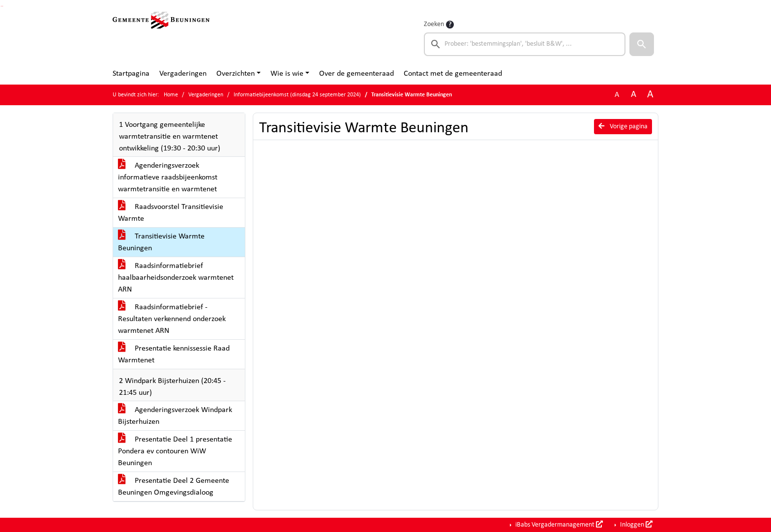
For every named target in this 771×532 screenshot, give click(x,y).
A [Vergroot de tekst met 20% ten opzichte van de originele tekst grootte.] (634, 95)
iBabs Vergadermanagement (558, 525)
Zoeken (434, 24)
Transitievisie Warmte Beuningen (161, 242)
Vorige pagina (623, 126)
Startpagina (131, 74)
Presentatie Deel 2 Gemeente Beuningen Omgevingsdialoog (174, 487)
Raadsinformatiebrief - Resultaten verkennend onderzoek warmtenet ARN (172, 319)
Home (171, 95)
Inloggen (636, 525)
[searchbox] (525, 44)
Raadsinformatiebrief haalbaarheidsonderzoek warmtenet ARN (176, 278)
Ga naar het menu (3, 6)
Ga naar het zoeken (1, 6)
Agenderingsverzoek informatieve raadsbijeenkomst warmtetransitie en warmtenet (168, 177)
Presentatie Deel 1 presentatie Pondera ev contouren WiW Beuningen (175, 451)
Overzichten (236, 74)
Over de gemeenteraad (356, 74)
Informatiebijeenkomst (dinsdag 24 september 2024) (297, 95)
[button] (642, 44)
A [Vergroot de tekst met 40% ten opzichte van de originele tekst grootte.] (650, 95)
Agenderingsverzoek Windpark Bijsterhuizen (175, 416)
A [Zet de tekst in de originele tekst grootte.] (617, 95)
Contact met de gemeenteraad (453, 74)
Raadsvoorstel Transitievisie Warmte (171, 213)
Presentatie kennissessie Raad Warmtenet (174, 355)
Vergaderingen (183, 74)
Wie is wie (287, 74)
